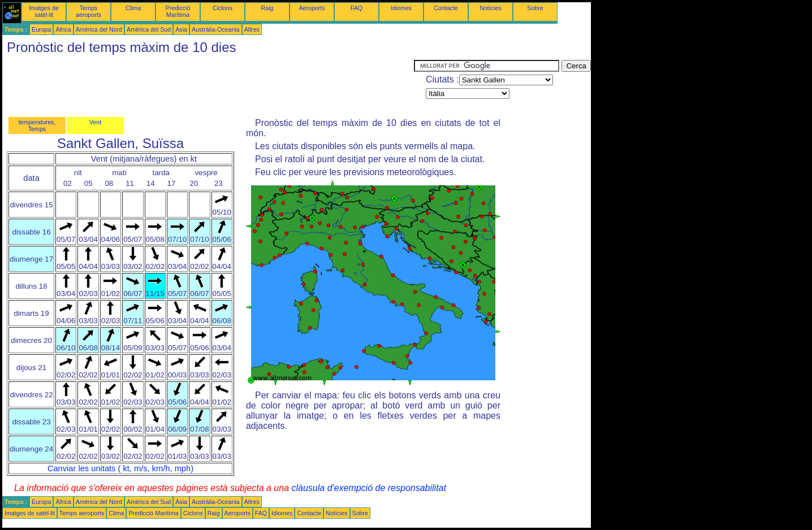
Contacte (446, 8)
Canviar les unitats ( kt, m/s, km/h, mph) (120, 468)
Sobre (535, 8)
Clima (133, 8)
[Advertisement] (208, 85)
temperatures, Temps (37, 125)
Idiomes (401, 8)
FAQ (357, 8)
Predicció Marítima (178, 11)
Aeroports (312, 8)
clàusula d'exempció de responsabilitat (368, 488)
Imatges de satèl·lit (44, 11)
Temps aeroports (88, 11)
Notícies (491, 8)
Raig (267, 8)
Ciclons (223, 8)
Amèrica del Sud (149, 29)
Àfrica (63, 29)
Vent (95, 122)
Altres (252, 29)
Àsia (181, 29)
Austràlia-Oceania (216, 29)
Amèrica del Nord (99, 29)
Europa (41, 29)
